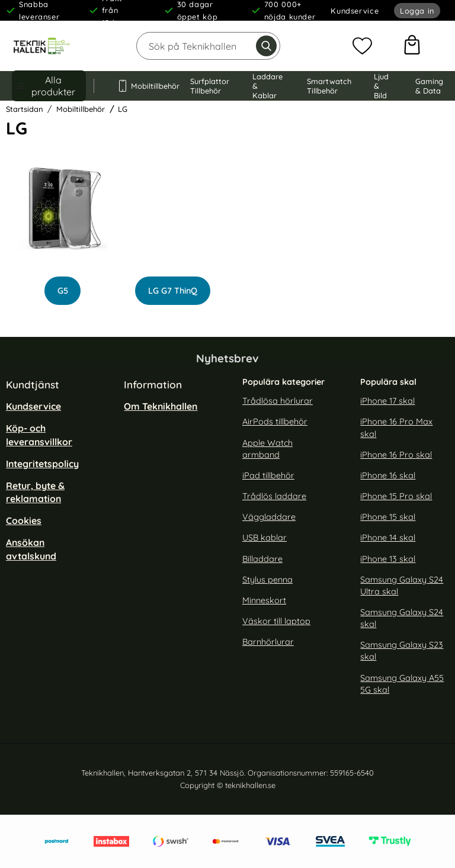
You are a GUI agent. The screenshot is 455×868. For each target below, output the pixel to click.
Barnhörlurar (268, 642)
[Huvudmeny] (49, 86)
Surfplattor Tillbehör (210, 86)
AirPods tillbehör (275, 422)
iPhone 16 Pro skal (396, 455)
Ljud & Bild (381, 86)
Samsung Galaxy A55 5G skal (402, 684)
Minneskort (264, 600)
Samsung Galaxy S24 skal (402, 618)
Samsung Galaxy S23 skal (402, 651)
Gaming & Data (429, 86)
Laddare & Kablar (267, 86)
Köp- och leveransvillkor (39, 435)
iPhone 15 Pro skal (396, 496)
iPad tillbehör (268, 475)
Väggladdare (269, 517)
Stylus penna (267, 580)
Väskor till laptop (276, 621)
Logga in (417, 11)
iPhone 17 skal (387, 401)
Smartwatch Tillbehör (329, 86)
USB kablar (265, 538)
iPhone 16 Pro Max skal (396, 428)
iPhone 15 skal (388, 517)
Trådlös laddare (274, 496)
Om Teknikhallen (161, 406)
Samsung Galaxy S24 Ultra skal (402, 586)
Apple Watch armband (267, 449)
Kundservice (355, 11)
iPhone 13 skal (388, 559)
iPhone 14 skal (388, 538)
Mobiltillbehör (142, 86)
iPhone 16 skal (388, 475)
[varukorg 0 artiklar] (412, 46)
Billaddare (262, 559)
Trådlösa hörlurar (278, 401)
